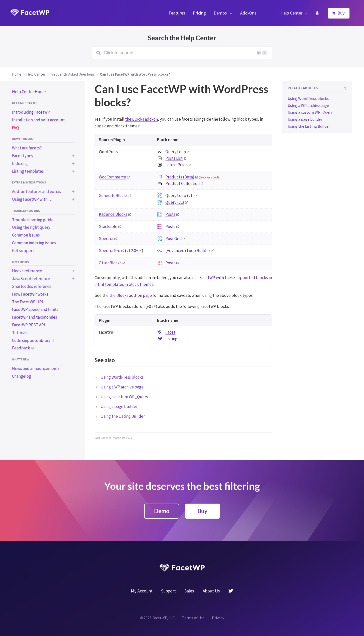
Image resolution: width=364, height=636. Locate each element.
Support (168, 591)
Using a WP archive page (122, 387)
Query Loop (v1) (180, 195)
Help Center (291, 13)
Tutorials (20, 333)
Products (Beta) (180, 177)
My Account (317, 13)
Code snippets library (31, 340)
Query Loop (176, 152)
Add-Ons (248, 13)
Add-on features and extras (37, 191)
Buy (341, 13)
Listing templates (28, 171)
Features (177, 13)
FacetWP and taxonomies (35, 317)
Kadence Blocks (113, 214)
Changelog (22, 376)
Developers (21, 262)
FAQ (16, 128)
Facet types (23, 156)
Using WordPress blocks (122, 377)
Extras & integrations (29, 182)
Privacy (218, 618)
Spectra (106, 239)
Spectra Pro (110, 251)
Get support (23, 251)
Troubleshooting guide (33, 220)
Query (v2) (175, 202)
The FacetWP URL (28, 302)
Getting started (25, 103)
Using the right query (31, 227)
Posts (170, 214)
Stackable (108, 227)
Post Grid (174, 239)
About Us (211, 591)
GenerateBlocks (113, 195)
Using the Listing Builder (123, 416)
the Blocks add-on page (131, 295)
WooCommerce (112, 177)
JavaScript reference (31, 279)
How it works (22, 139)
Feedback (21, 348)
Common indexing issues (34, 243)
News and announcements (36, 368)
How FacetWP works (30, 294)
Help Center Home (29, 92)
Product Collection (183, 183)
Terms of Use (193, 618)
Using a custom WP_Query (124, 397)
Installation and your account (38, 120)
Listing (171, 339)
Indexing (20, 163)
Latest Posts (176, 165)
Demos (220, 13)
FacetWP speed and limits (35, 309)
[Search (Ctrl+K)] (182, 53)
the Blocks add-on (141, 119)
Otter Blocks (110, 263)
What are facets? (27, 148)
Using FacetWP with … (32, 199)
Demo (162, 511)
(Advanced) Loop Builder (188, 251)
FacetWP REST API (29, 325)
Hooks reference (27, 271)
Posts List (174, 158)
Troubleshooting (26, 211)
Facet (170, 332)
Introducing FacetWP (31, 112)
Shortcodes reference (32, 286)
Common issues (26, 235)
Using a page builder (119, 406)
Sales (189, 591)
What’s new (21, 359)
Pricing (199, 13)
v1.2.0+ (132, 251)
